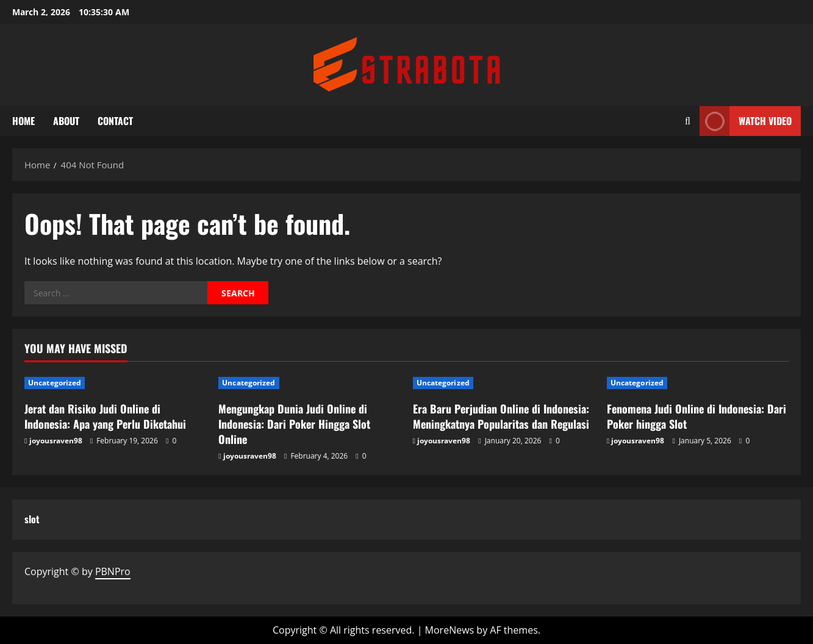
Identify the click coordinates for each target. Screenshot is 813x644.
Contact (115, 121)
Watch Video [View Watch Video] (746, 121)
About (66, 121)
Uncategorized (55, 383)
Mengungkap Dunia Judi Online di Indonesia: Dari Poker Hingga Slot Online (294, 424)
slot (32, 519)
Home (23, 121)
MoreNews (450, 630)
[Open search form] (688, 121)
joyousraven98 (56, 441)
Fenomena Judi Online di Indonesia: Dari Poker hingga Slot (697, 416)
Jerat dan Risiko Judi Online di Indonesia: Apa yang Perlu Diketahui (105, 416)
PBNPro (113, 571)
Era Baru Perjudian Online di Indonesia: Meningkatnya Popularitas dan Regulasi (501, 416)
